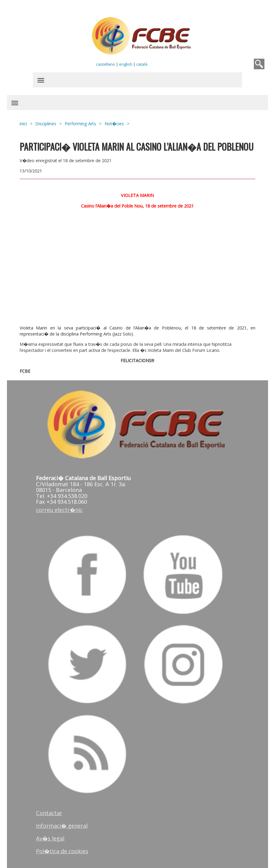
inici (23, 124)
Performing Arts (80, 124)
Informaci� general (62, 826)
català (142, 64)
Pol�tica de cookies (62, 851)
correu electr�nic (59, 510)
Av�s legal (50, 838)
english (126, 64)
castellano (106, 64)
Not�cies (114, 124)
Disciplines (46, 124)
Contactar (49, 813)
